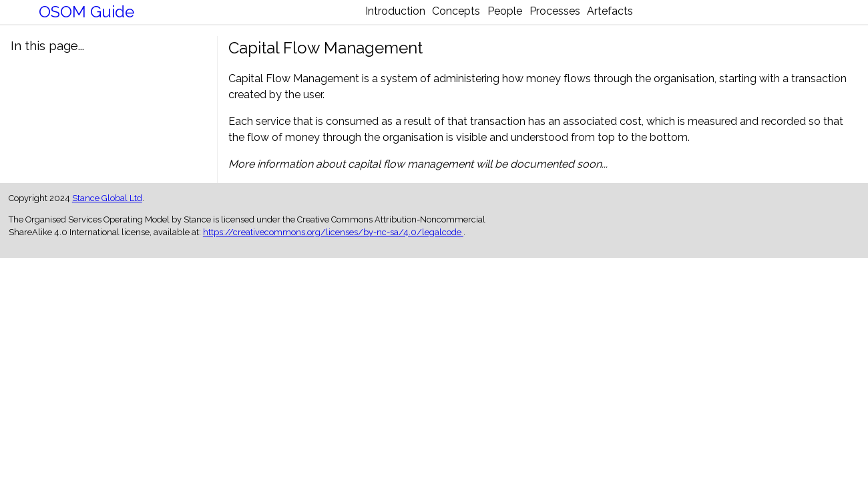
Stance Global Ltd (107, 208)
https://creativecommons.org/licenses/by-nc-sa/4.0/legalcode (333, 242)
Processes (576, 18)
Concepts (435, 18)
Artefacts (652, 18)
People (505, 18)
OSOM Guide (86, 17)
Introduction (353, 18)
